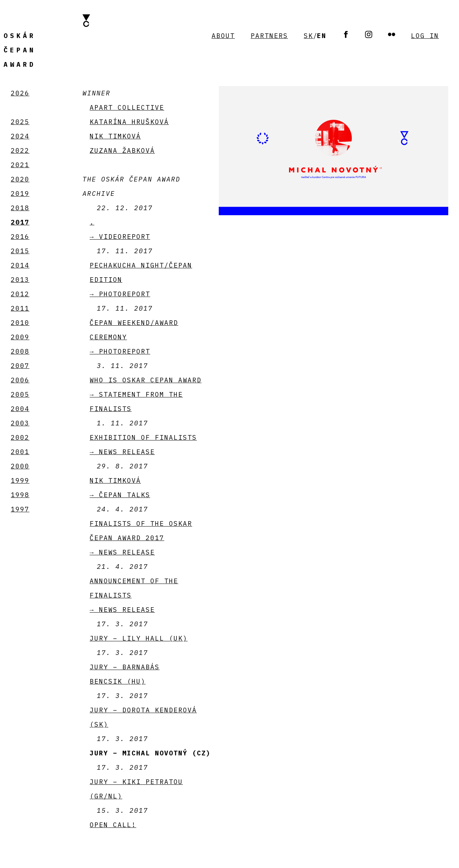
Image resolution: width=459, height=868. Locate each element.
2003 (20, 423)
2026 (20, 93)
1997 (20, 509)
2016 (20, 237)
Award (20, 64)
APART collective (127, 107)
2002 (20, 437)
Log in (425, 36)
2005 (20, 394)
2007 (20, 366)
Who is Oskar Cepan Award (146, 380)
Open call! (113, 825)
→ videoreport (120, 237)
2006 (20, 380)
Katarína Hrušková (129, 122)
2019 (20, 194)
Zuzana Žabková (122, 150)
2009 (20, 337)
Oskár (20, 36)
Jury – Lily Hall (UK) (139, 638)
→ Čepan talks (120, 495)
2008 (20, 351)
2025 (20, 122)
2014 (20, 265)
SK (308, 36)
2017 (20, 222)
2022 (20, 150)
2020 (20, 179)
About (223, 36)
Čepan (20, 50)
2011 (20, 308)
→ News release (122, 452)
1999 (20, 480)
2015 (20, 251)
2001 (20, 452)
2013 (20, 280)
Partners (269, 36)
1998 (20, 495)
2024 (20, 136)
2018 (20, 208)
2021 (20, 165)
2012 (20, 294)
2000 (20, 466)
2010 (20, 323)
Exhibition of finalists (143, 437)
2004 (20, 409)
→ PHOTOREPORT (120, 294)
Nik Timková (115, 136)
